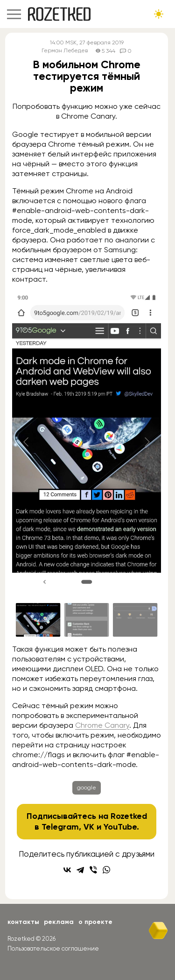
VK (89, 827)
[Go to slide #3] (135, 620)
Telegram (60, 827)
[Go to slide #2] (87, 620)
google (87, 788)
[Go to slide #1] (38, 620)
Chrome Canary (102, 725)
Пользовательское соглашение (53, 948)
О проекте (95, 922)
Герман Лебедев (65, 51)
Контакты (23, 922)
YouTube (120, 827)
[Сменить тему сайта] (159, 14)
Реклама (59, 922)
